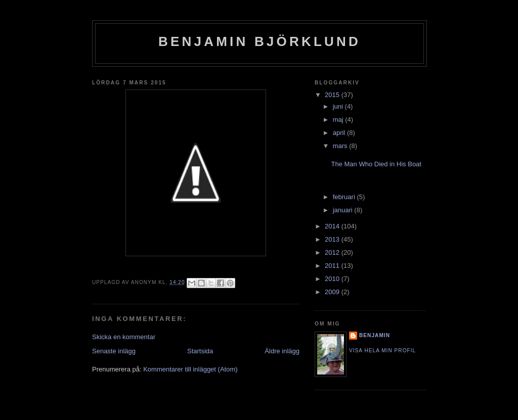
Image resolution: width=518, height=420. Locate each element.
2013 (333, 239)
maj (339, 120)
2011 (333, 266)
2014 (333, 226)
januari (344, 210)
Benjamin (375, 335)
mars (341, 146)
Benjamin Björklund (260, 41)
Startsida (200, 351)
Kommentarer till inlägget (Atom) (190, 369)
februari (345, 197)
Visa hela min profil (382, 351)
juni (339, 106)
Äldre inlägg (282, 351)
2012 (333, 252)
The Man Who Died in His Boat (376, 164)
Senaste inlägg (114, 351)
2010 (333, 279)
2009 (333, 292)
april (340, 133)
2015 (333, 95)
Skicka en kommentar (124, 337)
